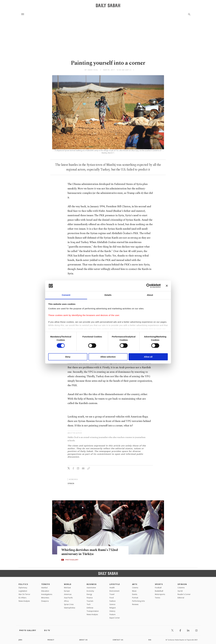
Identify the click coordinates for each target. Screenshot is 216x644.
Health (112, 588)
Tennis (157, 598)
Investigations (47, 594)
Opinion (182, 584)
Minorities (45, 598)
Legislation (23, 591)
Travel (112, 594)
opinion (71, 483)
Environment (114, 591)
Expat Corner (115, 618)
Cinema (135, 588)
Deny (68, 357)
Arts (135, 584)
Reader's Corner (184, 594)
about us (84, 640)
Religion (113, 608)
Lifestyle (115, 584)
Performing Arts (138, 601)
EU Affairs (22, 598)
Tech (89, 604)
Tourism (90, 601)
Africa (66, 601)
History (112, 611)
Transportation (93, 611)
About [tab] (150, 295)
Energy (89, 594)
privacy (51, 640)
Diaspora (45, 601)
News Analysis (24, 601)
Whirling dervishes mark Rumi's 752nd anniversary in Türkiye (91, 552)
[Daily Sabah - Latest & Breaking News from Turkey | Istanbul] (108, 5)
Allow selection (108, 357)
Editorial (181, 598)
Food (112, 598)
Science (112, 604)
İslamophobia (70, 608)
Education (45, 591)
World (68, 584)
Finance (90, 598)
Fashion (113, 601)
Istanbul (44, 588)
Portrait (135, 598)
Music (134, 591)
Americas (68, 594)
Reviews (135, 604)
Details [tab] (108, 295)
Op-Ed (180, 591)
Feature (112, 614)
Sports (159, 584)
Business (92, 584)
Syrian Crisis (69, 604)
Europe (67, 591)
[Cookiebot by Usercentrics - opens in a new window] (148, 286)
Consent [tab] (66, 295)
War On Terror (24, 594)
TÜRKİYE (46, 584)
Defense (90, 608)
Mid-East (67, 588)
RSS (150, 640)
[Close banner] (167, 286)
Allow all (148, 357)
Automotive (91, 588)
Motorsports (160, 594)
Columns (181, 588)
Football (158, 588)
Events (135, 594)
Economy (90, 591)
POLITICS (23, 584)
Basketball (159, 591)
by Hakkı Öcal (91, 70)
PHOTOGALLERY (72, 560)
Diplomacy (23, 588)
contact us (118, 640)
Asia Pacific (68, 598)
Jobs (21, 640)
